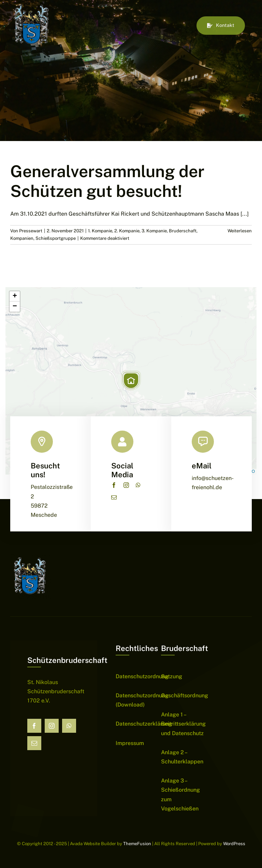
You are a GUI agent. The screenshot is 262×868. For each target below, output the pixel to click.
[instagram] (126, 485)
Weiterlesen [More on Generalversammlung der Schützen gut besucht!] (240, 231)
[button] (131, 381)
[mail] (114, 497)
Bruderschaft (183, 231)
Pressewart (31, 231)
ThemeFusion (137, 844)
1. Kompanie (100, 231)
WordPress (234, 844)
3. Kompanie (154, 231)
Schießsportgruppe (56, 238)
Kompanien (22, 238)
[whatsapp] (138, 485)
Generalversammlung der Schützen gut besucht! (107, 181)
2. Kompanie (127, 231)
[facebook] (114, 485)
